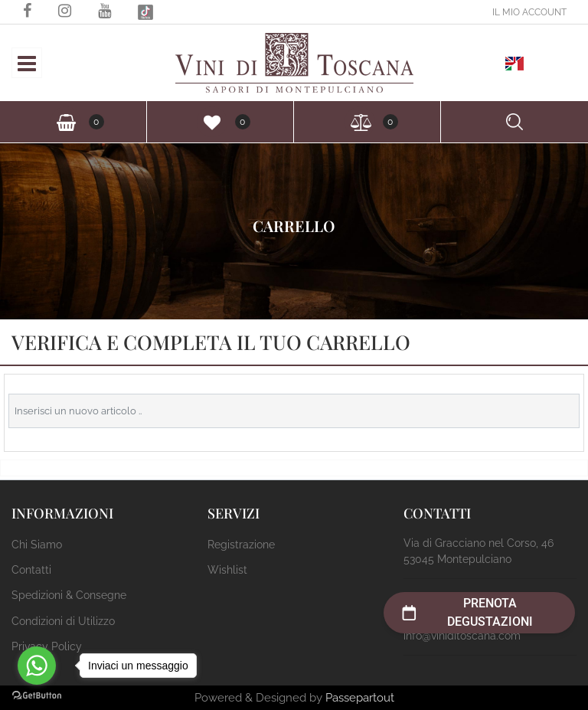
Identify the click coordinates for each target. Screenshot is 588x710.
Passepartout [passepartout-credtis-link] (360, 698)
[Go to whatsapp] (37, 666)
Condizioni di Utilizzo (63, 621)
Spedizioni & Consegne (69, 595)
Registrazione (241, 545)
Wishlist (227, 570)
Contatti (31, 570)
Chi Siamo (37, 545)
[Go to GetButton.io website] (37, 695)
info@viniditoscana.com (462, 636)
